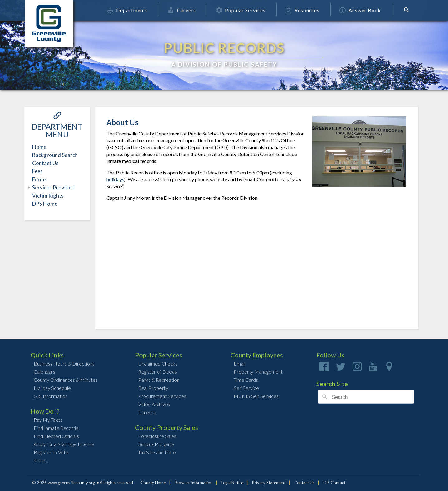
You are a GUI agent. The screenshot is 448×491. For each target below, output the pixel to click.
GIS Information (51, 396)
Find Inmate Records (56, 428)
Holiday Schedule (52, 388)
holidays (115, 179)
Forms (39, 179)
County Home (153, 483)
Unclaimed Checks (158, 363)
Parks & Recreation (159, 380)
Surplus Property (156, 444)
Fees (37, 171)
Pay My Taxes (48, 420)
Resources (303, 10)
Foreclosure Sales (157, 436)
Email (239, 363)
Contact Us (45, 163)
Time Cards (246, 380)
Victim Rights (48, 196)
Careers (182, 10)
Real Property (153, 388)
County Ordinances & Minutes (66, 380)
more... (41, 460)
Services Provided (53, 187)
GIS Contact (334, 483)
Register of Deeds (158, 372)
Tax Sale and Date (157, 452)
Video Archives (154, 404)
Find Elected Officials (56, 436)
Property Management (258, 372)
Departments (128, 10)
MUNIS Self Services (256, 396)
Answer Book (360, 10)
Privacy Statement (269, 483)
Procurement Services (162, 396)
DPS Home (45, 204)
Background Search (55, 155)
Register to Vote (51, 452)
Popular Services (241, 10)
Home (39, 147)
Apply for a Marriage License (64, 444)
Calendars (44, 372)
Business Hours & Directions (64, 363)
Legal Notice (232, 483)
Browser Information (194, 483)
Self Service (246, 388)
